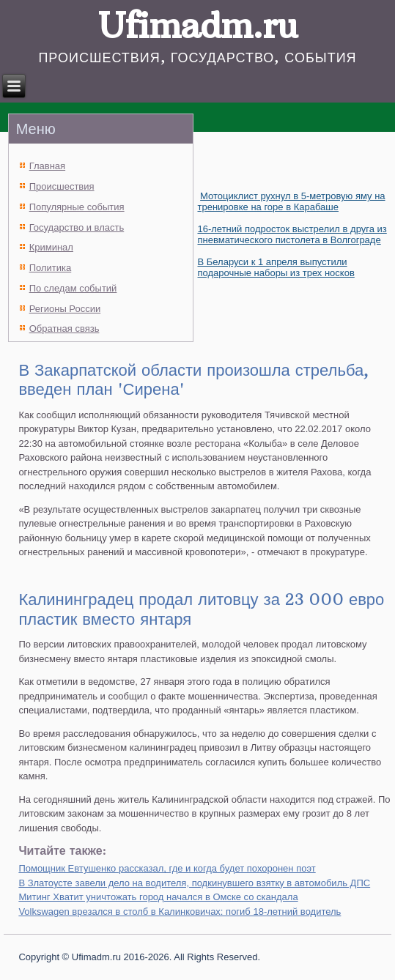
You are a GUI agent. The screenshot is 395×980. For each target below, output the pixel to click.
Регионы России (65, 309)
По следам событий (73, 288)
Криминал (51, 247)
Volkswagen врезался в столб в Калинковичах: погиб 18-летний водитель (180, 912)
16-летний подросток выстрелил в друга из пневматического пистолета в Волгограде (292, 234)
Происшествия (62, 186)
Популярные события (77, 207)
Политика (51, 268)
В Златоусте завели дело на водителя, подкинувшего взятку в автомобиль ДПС (194, 883)
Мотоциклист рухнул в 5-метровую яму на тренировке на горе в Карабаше (291, 201)
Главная (47, 166)
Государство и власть (77, 227)
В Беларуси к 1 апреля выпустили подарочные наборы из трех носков (276, 267)
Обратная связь (64, 328)
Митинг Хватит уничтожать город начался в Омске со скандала (158, 897)
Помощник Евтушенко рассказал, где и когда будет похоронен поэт (167, 868)
